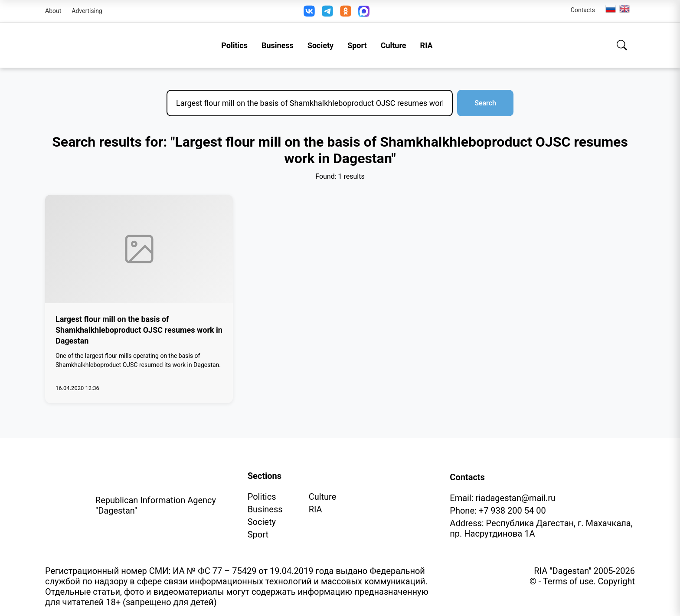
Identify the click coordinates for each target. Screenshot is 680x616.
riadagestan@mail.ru (516, 498)
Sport (357, 45)
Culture (394, 45)
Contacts (583, 10)
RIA (427, 45)
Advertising (87, 11)
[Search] (622, 45)
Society (320, 45)
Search (485, 103)
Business (278, 45)
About (53, 11)
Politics (234, 45)
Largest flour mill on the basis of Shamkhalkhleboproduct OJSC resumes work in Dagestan (139, 330)
